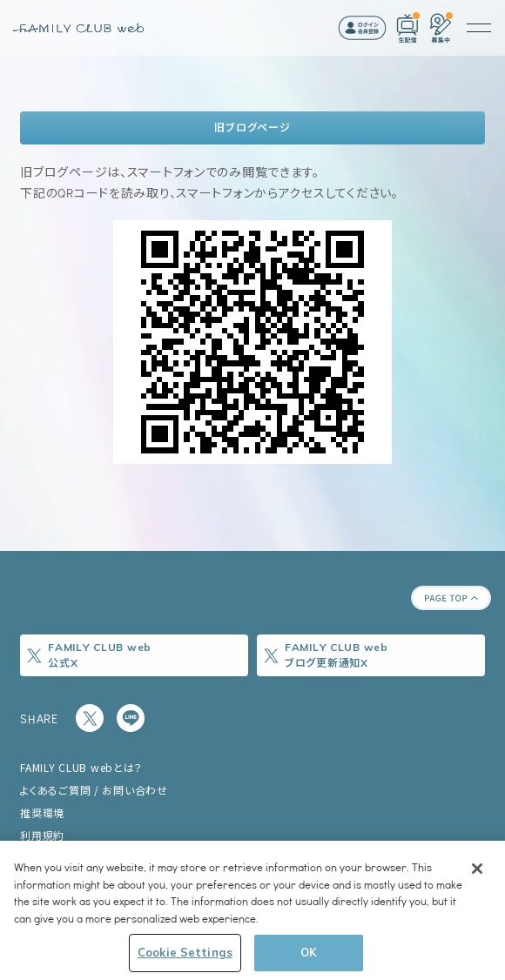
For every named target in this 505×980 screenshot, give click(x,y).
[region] (252, 910)
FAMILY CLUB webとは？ (81, 767)
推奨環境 (42, 812)
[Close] (477, 869)
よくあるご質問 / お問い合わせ (94, 790)
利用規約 (42, 835)
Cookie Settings (185, 952)
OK (309, 952)
